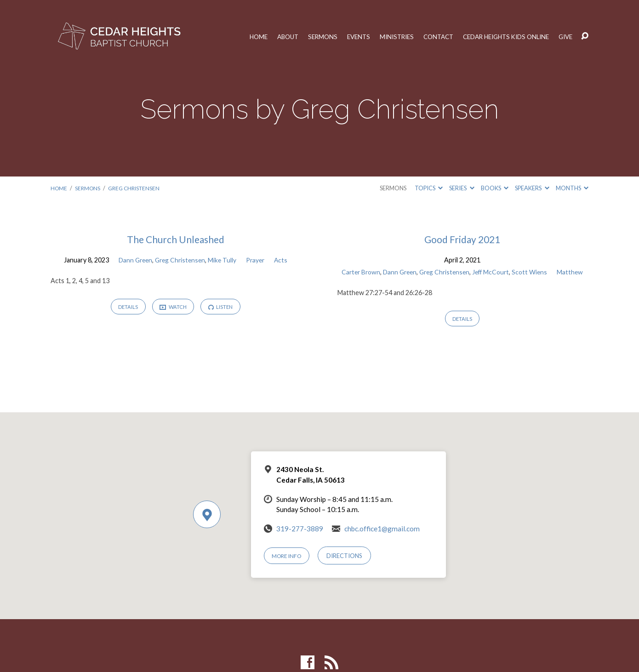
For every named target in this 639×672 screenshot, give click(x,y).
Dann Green (132, 260)
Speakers (532, 188)
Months (572, 188)
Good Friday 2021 (462, 239)
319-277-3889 (300, 529)
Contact (428, 36)
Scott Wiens (553, 272)
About (269, 36)
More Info (289, 556)
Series (462, 188)
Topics (429, 188)
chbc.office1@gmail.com (382, 529)
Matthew (462, 284)
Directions (348, 556)
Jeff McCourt (511, 272)
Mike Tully (223, 260)
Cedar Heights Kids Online (501, 36)
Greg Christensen (138, 188)
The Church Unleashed (175, 239)
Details (125, 308)
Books (495, 188)
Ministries (383, 36)
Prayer (257, 260)
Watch (173, 308)
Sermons (305, 36)
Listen (224, 308)
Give (565, 36)
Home (238, 36)
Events (343, 36)
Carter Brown (374, 272)
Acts (284, 260)
